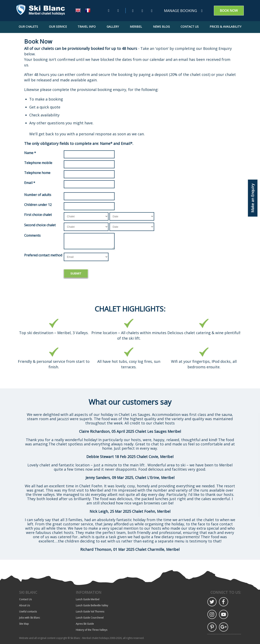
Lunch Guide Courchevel (90, 618)
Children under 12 (38, 205)
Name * (30, 153)
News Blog (161, 27)
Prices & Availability (225, 27)
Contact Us (190, 27)
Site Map (24, 624)
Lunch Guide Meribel (88, 599)
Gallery (113, 27)
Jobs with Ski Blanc (30, 618)
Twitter (212, 602)
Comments (32, 235)
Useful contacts (28, 612)
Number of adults (38, 195)
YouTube (224, 614)
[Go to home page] (41, 11)
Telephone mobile (38, 163)
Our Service (58, 27)
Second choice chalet (40, 225)
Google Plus (224, 627)
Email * (30, 183)
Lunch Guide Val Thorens (90, 612)
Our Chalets (28, 27)
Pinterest (212, 627)
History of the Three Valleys (92, 630)
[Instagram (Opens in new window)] (152, 11)
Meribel (136, 27)
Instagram (212, 614)
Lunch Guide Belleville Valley (92, 605)
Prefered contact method (43, 255)
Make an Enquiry (253, 198)
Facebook (224, 602)
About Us (24, 605)
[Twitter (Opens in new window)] (133, 11)
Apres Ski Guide (85, 624)
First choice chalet (38, 215)
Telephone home (37, 173)
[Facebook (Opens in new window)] (142, 11)
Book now (229, 11)
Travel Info (87, 27)
